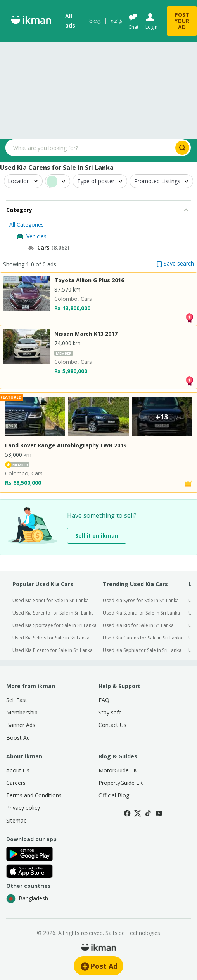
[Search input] (90, 148)
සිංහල (95, 21)
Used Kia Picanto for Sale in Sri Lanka (53, 650)
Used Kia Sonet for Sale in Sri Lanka (51, 600)
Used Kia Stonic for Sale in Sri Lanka (141, 613)
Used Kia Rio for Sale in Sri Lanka (138, 625)
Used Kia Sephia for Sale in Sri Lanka (142, 650)
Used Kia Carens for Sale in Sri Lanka (143, 638)
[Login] (151, 21)
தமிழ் (116, 21)
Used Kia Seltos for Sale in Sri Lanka (51, 638)
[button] (175, 263)
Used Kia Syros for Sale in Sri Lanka (141, 600)
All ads (70, 21)
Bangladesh (27, 899)
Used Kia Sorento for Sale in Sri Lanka (53, 613)
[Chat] (133, 21)
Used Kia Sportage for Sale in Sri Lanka (54, 625)
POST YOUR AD (182, 21)
